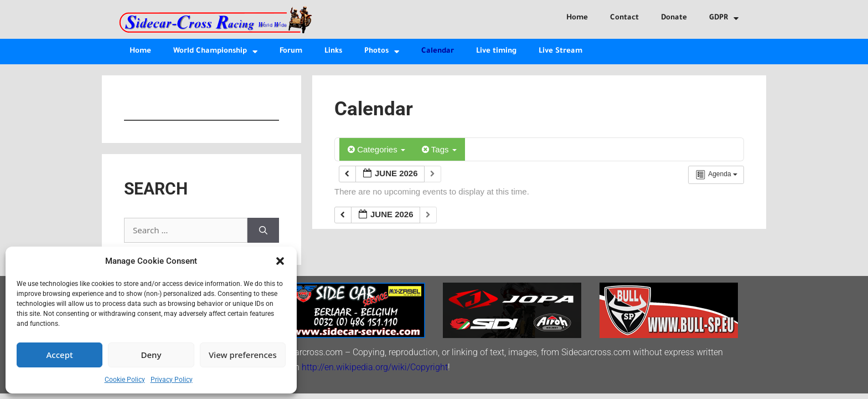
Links (333, 51)
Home (577, 18)
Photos (382, 52)
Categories (376, 149)
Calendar (438, 51)
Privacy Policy (172, 380)
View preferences (243, 355)
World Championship (215, 52)
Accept (60, 355)
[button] (280, 261)
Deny (151, 355)
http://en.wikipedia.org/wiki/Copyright (375, 367)
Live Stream (560, 51)
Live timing (496, 51)
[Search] (263, 230)
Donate (674, 18)
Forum (291, 51)
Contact (624, 18)
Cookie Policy (125, 380)
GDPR (724, 19)
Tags (439, 149)
